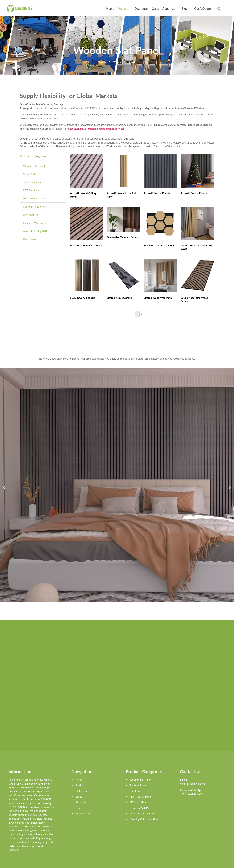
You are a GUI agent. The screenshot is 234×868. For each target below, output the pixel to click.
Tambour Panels (32, 182)
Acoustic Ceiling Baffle (36, 231)
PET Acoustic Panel (34, 198)
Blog (188, 9)
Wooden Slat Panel (34, 166)
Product (129, 9)
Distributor (146, 9)
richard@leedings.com (193, 777)
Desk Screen (30, 239)
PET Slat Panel (31, 190)
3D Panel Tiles (31, 215)
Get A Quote (203, 9)
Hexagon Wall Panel (35, 223)
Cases (159, 9)
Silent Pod (29, 174)
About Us (173, 9)
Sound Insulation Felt (35, 207)
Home (116, 9)
